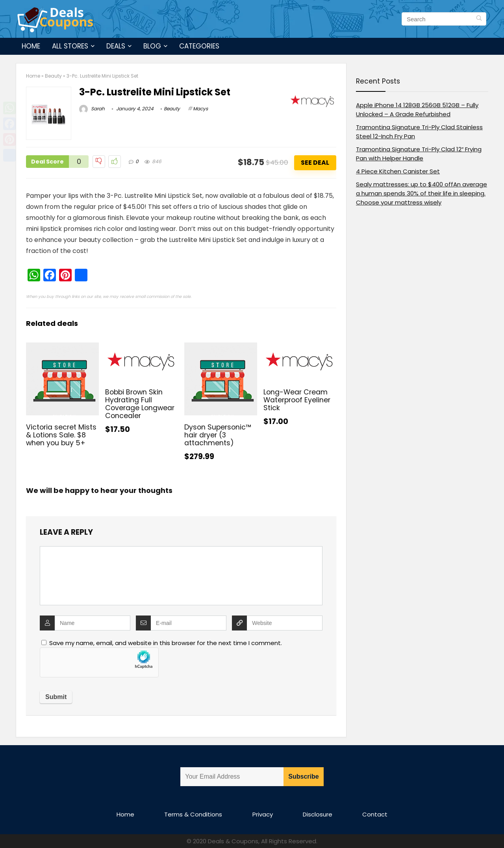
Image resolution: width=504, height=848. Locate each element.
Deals (116, 46)
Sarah (92, 109)
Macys (200, 109)
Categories (199, 46)
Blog (152, 46)
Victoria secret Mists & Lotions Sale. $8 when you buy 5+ (61, 435)
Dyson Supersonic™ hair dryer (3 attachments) (218, 435)
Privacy (263, 814)
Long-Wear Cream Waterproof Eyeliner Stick (297, 400)
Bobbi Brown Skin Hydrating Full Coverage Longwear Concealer (140, 404)
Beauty (53, 76)
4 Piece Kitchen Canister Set (398, 171)
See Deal (315, 163)
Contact (375, 814)
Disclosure (318, 814)
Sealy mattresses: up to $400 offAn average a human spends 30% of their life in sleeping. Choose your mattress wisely (422, 193)
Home (31, 46)
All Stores (70, 46)
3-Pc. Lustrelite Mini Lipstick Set (155, 92)
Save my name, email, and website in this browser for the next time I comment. (166, 643)
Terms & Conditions (193, 814)
